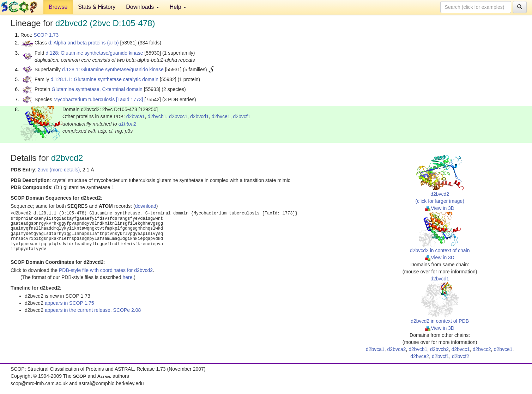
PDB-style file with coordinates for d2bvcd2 (106, 270)
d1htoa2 (128, 124)
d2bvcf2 (461, 356)
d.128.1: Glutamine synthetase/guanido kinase (113, 69)
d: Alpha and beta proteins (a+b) (84, 43)
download (146, 206)
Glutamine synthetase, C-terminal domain (97, 89)
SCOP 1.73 (46, 35)
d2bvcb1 (157, 116)
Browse (58, 7)
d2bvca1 (136, 116)
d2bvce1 (221, 116)
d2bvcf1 (241, 116)
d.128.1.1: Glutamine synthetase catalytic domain (104, 79)
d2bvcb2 (439, 349)
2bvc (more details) (59, 170)
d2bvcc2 (482, 349)
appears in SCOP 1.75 (69, 303)
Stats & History (97, 7)
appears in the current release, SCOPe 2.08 (93, 310)
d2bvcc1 (178, 116)
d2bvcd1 (199, 116)
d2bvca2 (397, 349)
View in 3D (440, 208)
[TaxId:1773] (129, 99)
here (127, 277)
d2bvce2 (420, 356)
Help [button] (178, 7)
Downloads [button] (143, 7)
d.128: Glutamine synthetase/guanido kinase (94, 53)
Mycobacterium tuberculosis (84, 99)
